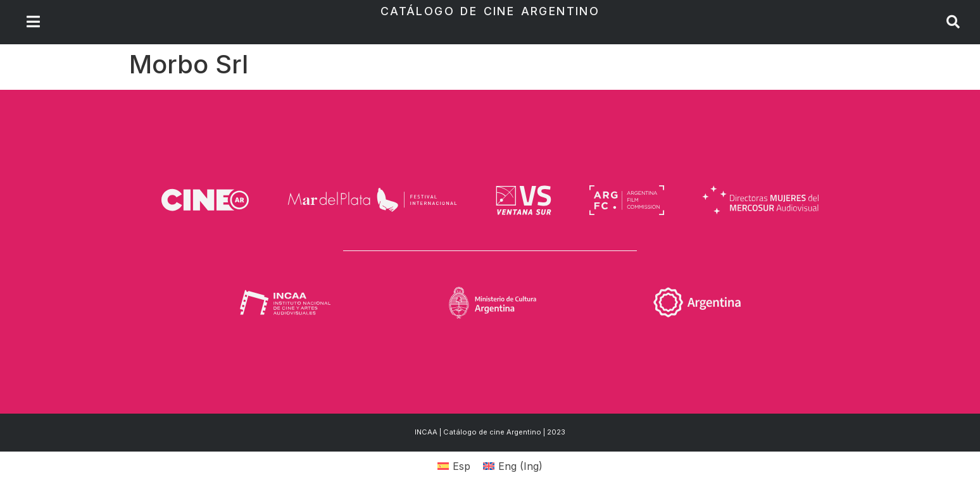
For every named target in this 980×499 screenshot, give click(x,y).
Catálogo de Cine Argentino (490, 11)
